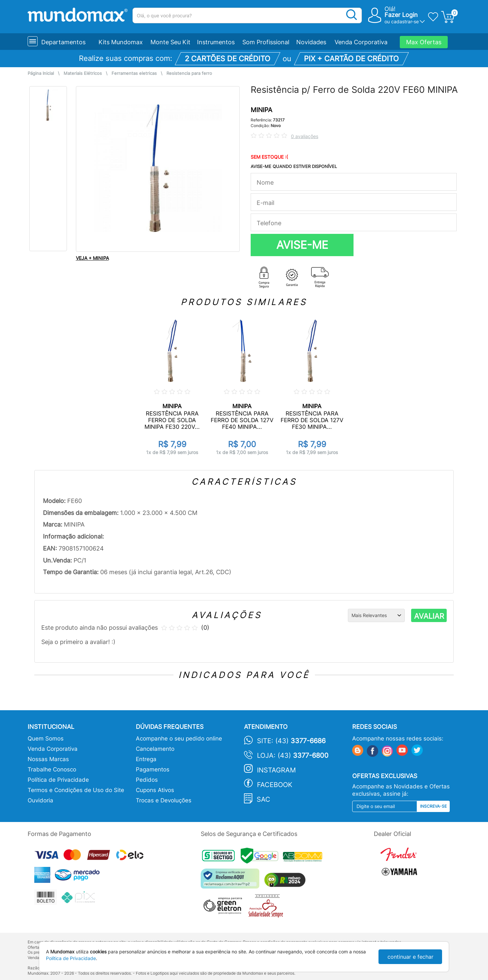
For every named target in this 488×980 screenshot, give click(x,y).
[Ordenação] (376, 615)
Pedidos (147, 780)
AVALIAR (429, 616)
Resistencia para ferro (189, 73)
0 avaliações (305, 136)
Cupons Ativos (155, 790)
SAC (263, 799)
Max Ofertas (424, 42)
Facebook (275, 785)
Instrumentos (216, 42)
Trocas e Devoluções (164, 800)
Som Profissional (266, 42)
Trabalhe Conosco (52, 769)
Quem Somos (46, 738)
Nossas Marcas (48, 759)
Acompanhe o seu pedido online (179, 738)
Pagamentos (153, 769)
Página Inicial (41, 73)
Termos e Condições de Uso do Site (76, 790)
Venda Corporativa (361, 42)
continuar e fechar (410, 957)
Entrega (146, 759)
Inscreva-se (433, 806)
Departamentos (63, 42)
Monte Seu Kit (170, 42)
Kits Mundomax (121, 42)
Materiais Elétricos (83, 73)
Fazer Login (401, 15)
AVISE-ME (302, 245)
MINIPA (261, 110)
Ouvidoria (40, 800)
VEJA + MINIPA (92, 258)
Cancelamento (155, 749)
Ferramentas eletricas (134, 73)
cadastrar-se (405, 21)
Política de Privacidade (58, 780)
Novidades (311, 42)
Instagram (276, 770)
